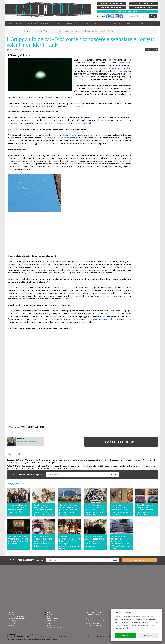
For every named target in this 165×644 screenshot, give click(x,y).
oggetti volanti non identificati (117, 68)
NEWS (11, 625)
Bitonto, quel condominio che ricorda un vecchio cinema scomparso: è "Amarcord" (120, 510)
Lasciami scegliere (123, 628)
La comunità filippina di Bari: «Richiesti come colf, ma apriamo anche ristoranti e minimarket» (95, 541)
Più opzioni (148, 636)
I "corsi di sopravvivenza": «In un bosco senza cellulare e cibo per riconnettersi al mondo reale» (70, 542)
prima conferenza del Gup (106, 319)
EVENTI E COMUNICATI (16, 619)
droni (56, 138)
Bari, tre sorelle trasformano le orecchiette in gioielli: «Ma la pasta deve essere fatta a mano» (43, 510)
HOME (11, 23)
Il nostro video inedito (139, 560)
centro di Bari (88, 123)
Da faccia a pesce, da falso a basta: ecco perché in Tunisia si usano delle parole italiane (69, 510)
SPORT (57, 23)
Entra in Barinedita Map (94, 625)
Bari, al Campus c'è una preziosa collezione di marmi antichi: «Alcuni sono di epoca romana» (147, 510)
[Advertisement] (70, 233)
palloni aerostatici (69, 138)
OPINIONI (67, 23)
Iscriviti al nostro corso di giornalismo (99, 621)
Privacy (50, 625)
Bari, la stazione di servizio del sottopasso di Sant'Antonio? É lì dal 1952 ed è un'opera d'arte (120, 542)
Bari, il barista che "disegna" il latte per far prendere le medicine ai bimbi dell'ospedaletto (43, 541)
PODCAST (131, 23)
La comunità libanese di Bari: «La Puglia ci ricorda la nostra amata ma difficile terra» (17, 510)
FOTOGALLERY (110, 23)
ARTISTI (78, 23)
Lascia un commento (121, 442)
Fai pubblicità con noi (93, 617)
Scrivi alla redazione (93, 615)
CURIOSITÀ (33, 23)
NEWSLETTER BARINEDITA (27, 474)
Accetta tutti (125, 636)
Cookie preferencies (55, 627)
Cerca (153, 16)
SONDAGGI (51, 621)
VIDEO (122, 23)
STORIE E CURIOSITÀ (16, 617)
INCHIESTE (21, 23)
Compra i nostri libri (93, 623)
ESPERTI (97, 23)
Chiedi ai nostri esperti (94, 612)
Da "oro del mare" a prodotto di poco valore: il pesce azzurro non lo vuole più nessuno (94, 510)
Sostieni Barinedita (92, 619)
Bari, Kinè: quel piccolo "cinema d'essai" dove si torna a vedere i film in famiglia (18, 540)
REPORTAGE (46, 23)
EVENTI (87, 23)
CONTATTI (143, 23)
